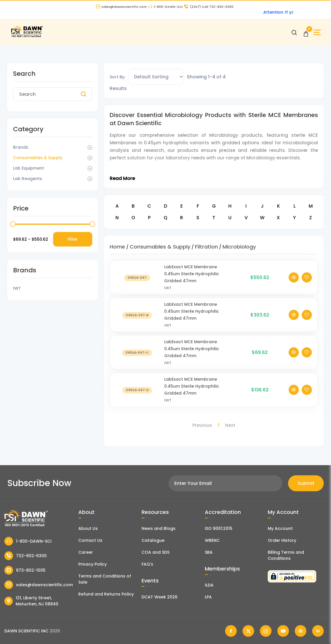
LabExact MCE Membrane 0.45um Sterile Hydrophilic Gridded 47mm (192, 282)
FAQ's (147, 564)
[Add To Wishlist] (307, 285)
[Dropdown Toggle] (90, 147)
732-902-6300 (26, 556)
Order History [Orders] (282, 540)
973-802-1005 (25, 570)
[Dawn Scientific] (27, 36)
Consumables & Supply (38, 158)
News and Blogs (159, 528)
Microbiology (239, 247)
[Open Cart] (306, 32)
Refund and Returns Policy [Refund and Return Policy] (106, 594)
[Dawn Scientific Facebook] (231, 631)
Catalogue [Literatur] (153, 540)
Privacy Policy (93, 564)
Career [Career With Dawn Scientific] (86, 552)
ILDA (209, 585)
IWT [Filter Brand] (17, 288)
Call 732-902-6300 (209, 7)
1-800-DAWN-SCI (165, 7)
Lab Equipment (29, 168)
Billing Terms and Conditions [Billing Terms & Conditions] (286, 555)
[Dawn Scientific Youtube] (283, 631)
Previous (202, 425)
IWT (168, 296)
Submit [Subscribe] (306, 483)
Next (230, 425)
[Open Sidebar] (317, 32)
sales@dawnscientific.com (121, 7)
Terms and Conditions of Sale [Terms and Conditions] (105, 579)
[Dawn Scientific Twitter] (248, 631)
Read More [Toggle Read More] (122, 178)
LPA (208, 597)
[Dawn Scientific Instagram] (266, 631)
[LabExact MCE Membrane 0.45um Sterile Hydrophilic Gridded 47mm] (137, 285)
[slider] (13, 224)
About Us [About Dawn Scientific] (88, 528)
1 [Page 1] (219, 425)
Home (117, 247)
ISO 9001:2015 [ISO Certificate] (219, 528)
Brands (21, 147)
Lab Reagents (28, 179)
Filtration (206, 247)
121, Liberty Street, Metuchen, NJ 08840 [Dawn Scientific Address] (31, 601)
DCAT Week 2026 (160, 597)
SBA (209, 552)
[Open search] (294, 33)
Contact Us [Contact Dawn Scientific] (90, 540)
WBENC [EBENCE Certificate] (212, 540)
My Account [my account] (280, 528)
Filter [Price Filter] (73, 239)
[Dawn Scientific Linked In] (318, 631)
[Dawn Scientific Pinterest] (301, 631)
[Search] (84, 94)
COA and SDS (155, 552)
